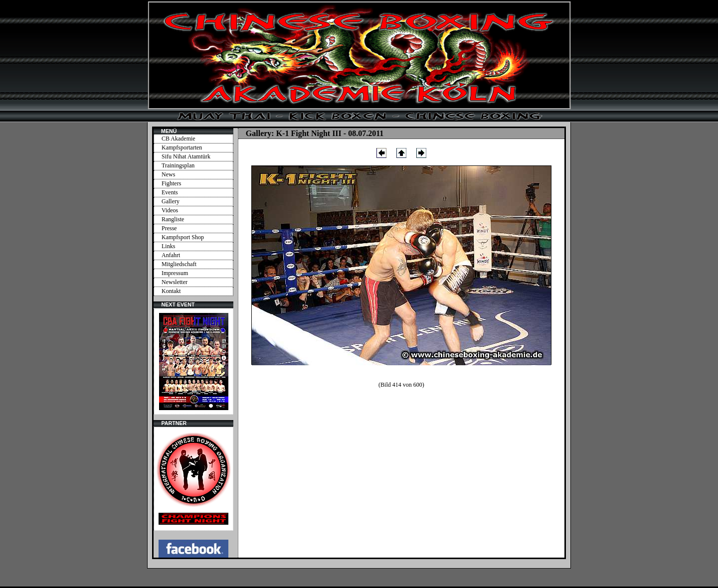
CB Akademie (179, 139)
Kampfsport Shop (183, 237)
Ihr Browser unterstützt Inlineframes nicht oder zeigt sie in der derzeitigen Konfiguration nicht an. (193, 361)
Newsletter (175, 282)
